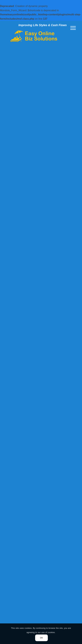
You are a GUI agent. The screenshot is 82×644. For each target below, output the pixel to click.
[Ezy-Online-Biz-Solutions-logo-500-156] (34, 36)
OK (42, 638)
